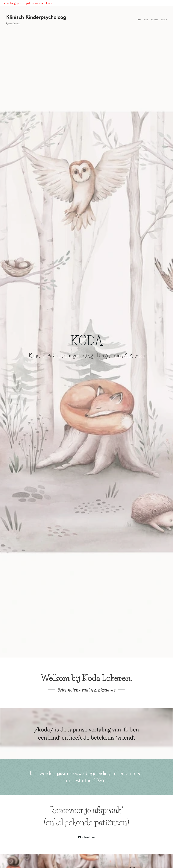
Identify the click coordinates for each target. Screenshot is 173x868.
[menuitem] (157, 20)
